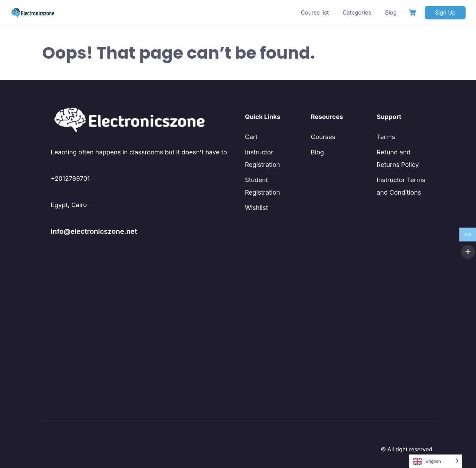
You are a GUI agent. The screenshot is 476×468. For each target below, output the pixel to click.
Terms (386, 137)
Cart (251, 137)
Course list (315, 12)
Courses (323, 137)
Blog (391, 12)
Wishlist (257, 208)
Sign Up (445, 12)
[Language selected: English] (436, 461)
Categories (357, 12)
